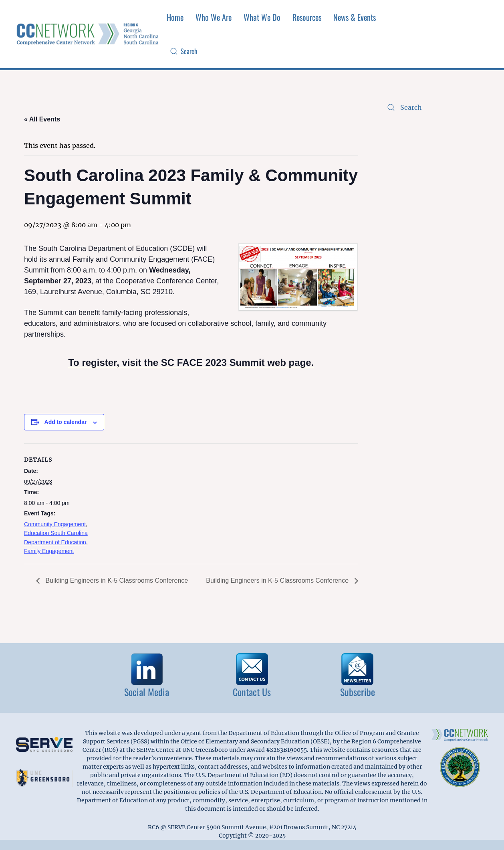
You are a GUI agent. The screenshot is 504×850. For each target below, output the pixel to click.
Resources (307, 17)
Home (175, 17)
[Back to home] (88, 34)
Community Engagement (55, 524)
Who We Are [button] (214, 17)
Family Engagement (49, 551)
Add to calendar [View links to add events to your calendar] (66, 422)
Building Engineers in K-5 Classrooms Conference (116, 580)
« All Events (42, 119)
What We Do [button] (262, 17)
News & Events (355, 17)
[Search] (242, 51)
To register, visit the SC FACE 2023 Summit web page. (191, 362)
